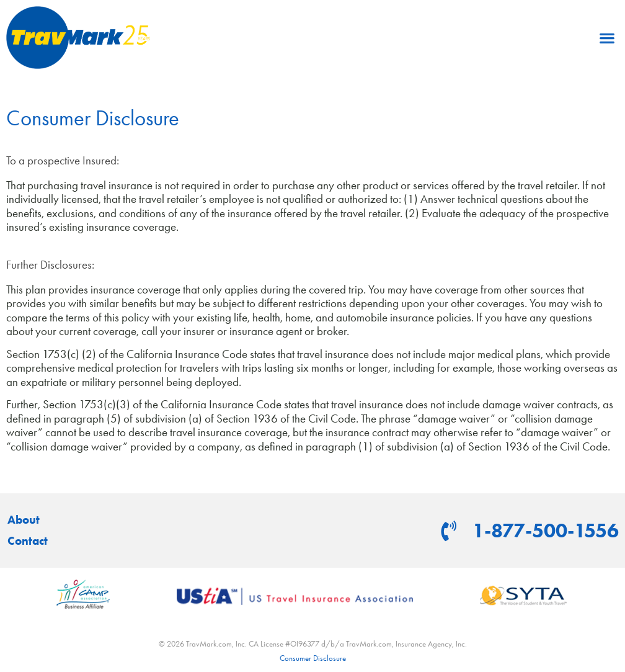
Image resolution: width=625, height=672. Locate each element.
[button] (607, 38)
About (24, 520)
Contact (28, 541)
